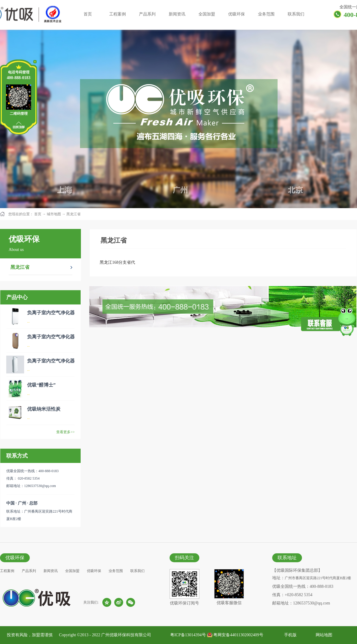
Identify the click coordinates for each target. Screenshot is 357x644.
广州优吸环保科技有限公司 (126, 635)
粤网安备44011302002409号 (238, 635)
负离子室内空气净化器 (51, 313)
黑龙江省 (73, 214)
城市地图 (54, 214)
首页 (88, 14)
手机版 (289, 635)
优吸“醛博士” (41, 385)
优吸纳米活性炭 (44, 409)
